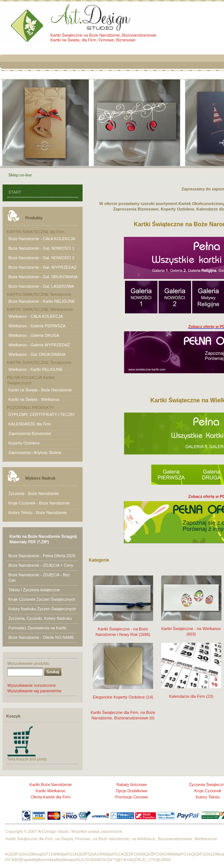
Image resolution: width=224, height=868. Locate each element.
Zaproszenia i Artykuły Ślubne (35, 452)
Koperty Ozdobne (24, 443)
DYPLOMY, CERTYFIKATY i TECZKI (41, 414)
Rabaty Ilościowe (132, 785)
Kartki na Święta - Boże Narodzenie (40, 390)
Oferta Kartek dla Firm (50, 797)
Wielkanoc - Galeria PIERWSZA (37, 326)
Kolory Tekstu (208, 797)
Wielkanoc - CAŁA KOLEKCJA (36, 316)
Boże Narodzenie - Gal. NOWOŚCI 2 (41, 258)
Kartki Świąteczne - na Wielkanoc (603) (191, 627)
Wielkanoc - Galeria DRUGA (34, 335)
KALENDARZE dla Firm (30, 424)
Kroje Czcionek (208, 791)
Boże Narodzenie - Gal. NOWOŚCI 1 (41, 248)
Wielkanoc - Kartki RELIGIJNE (36, 369)
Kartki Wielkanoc (51, 791)
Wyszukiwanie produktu (28, 663)
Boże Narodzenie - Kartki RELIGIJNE (42, 301)
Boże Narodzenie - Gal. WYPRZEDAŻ (42, 267)
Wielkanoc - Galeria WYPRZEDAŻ (39, 345)
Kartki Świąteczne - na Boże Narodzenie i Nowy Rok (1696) (123, 627)
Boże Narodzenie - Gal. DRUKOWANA (43, 277)
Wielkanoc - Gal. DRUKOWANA (37, 354)
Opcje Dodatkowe (132, 791)
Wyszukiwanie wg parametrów (34, 691)
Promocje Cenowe (132, 797)
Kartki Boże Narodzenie (51, 785)
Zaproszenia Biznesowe (30, 433)
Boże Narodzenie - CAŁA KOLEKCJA (42, 239)
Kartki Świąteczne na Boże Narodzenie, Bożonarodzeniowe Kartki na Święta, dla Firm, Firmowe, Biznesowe (103, 38)
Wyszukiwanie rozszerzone (32, 685)
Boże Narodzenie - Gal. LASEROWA (41, 286)
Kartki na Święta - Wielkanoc (34, 399)
